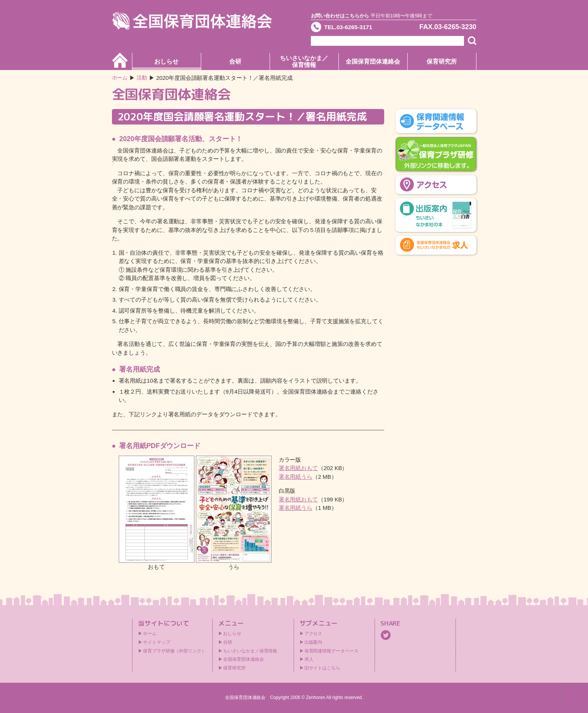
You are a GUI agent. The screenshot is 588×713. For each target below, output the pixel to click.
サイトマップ (156, 642)
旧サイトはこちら (322, 668)
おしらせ (166, 61)
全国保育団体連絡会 (373, 61)
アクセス (313, 634)
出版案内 (313, 642)
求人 (309, 659)
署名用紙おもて (298, 468)
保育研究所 (442, 61)
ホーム (120, 78)
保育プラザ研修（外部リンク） (175, 651)
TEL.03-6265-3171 (354, 28)
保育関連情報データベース (331, 651)
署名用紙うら (296, 477)
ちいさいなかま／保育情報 (304, 61)
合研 (235, 61)
